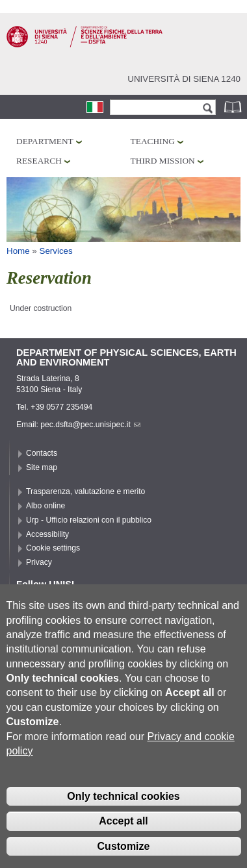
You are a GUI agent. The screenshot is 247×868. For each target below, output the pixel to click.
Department (45, 141)
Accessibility (47, 534)
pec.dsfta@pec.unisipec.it (90, 425)
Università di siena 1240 (184, 79)
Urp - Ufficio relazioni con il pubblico (89, 520)
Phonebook (234, 107)
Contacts (42, 453)
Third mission (163, 161)
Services (56, 251)
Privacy (39, 562)
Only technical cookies (123, 820)
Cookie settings (53, 548)
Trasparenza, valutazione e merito (85, 491)
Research (39, 161)
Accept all (123, 845)
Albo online (45, 506)
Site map (42, 467)
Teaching (153, 141)
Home (18, 251)
